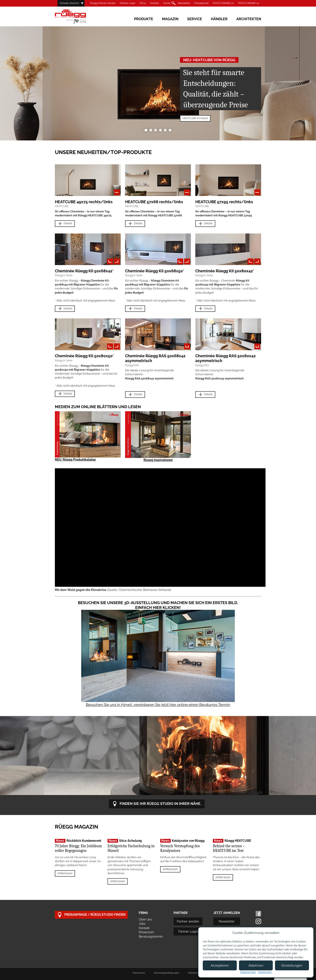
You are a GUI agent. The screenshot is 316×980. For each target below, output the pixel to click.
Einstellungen (292, 966)
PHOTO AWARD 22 (223, 3)
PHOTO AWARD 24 (249, 3)
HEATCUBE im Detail (195, 118)
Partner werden (188, 921)
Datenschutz (248, 972)
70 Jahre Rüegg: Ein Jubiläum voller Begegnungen (78, 848)
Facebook (258, 914)
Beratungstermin (151, 937)
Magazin (170, 19)
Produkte (144, 19)
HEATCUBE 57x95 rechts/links (224, 202)
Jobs (142, 924)
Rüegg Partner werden (103, 3)
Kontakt (154, 3)
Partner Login (188, 932)
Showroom (146, 932)
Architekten (249, 19)
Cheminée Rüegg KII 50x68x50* (155, 271)
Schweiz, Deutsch (69, 3)
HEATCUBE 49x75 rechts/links (84, 202)
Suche (167, 3)
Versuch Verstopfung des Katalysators (180, 848)
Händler (219, 19)
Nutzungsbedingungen (167, 973)
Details (65, 224)
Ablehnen (256, 966)
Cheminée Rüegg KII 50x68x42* (84, 271)
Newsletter (184, 3)
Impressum (139, 973)
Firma (143, 3)
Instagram (258, 921)
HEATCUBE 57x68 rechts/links (154, 202)
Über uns (145, 919)
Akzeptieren (220, 966)
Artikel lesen (65, 873)
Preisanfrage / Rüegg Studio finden (91, 915)
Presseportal (201, 3)
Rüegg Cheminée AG (77, 16)
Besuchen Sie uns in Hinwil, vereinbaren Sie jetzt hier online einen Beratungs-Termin (158, 705)
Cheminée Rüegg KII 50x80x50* (84, 356)
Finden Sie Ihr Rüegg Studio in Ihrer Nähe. (157, 804)
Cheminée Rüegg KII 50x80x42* (225, 271)
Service (195, 19)
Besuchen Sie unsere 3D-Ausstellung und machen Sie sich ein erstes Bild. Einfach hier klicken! (158, 605)
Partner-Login (127, 3)
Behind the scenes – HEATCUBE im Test (229, 848)
